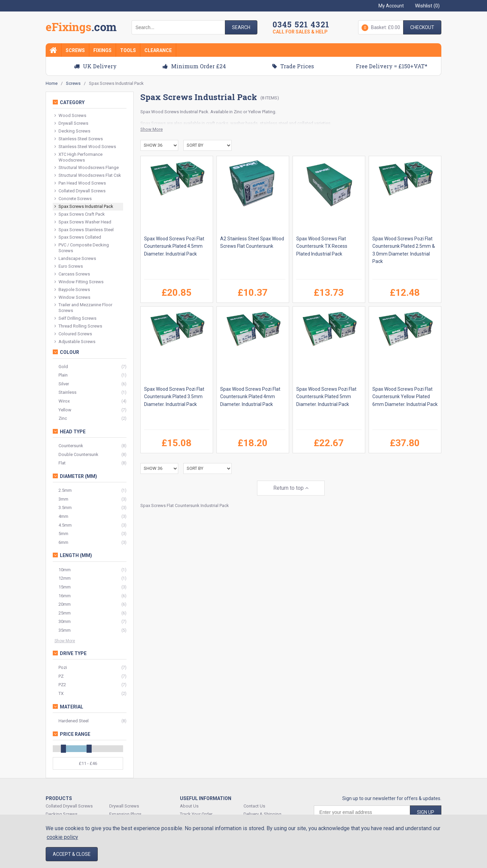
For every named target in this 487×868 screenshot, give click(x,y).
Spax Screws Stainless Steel (84, 230)
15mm (65, 587)
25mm (65, 613)
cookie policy (62, 837)
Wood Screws (165, 112)
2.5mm (65, 490)
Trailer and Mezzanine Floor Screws (83, 308)
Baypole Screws (72, 290)
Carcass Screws (72, 274)
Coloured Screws (73, 334)
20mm (65, 604)
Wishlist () (427, 6)
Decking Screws (72, 131)
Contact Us (254, 806)
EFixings (81, 28)
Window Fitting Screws (79, 282)
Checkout (422, 27)
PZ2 (62, 685)
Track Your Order (196, 814)
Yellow (65, 410)
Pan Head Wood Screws (80, 183)
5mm (63, 534)
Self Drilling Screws (75, 319)
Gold (63, 367)
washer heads (244, 123)
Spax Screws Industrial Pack (84, 207)
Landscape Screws (75, 259)
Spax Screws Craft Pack (80, 214)
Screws (75, 50)
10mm (65, 570)
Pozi (63, 667)
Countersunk (71, 446)
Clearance (158, 50)
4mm (63, 516)
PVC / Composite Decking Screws (82, 248)
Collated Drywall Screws (80, 191)
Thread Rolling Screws (78, 326)
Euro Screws (69, 267)
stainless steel (274, 123)
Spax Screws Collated (78, 237)
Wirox (64, 401)
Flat (62, 463)
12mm (65, 578)
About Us (189, 806)
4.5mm (65, 525)
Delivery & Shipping (262, 814)
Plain (63, 375)
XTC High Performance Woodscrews (78, 157)
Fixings (102, 50)
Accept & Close (72, 854)
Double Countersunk (78, 454)
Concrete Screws (73, 199)
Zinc (63, 418)
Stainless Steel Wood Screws (85, 147)
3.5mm (65, 508)
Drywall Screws (71, 124)
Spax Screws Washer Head (83, 222)
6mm (63, 542)
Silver (64, 384)
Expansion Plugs (125, 814)
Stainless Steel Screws (79, 139)
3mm (63, 499)
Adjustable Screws (75, 342)
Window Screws (72, 298)
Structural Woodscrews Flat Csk (88, 176)
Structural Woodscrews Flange (87, 168)
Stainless (67, 392)
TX (61, 693)
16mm (65, 596)
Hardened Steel (74, 721)
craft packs (217, 123)
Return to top (291, 488)
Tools (128, 50)
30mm (65, 621)
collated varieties (314, 123)
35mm (65, 630)
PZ (61, 676)
